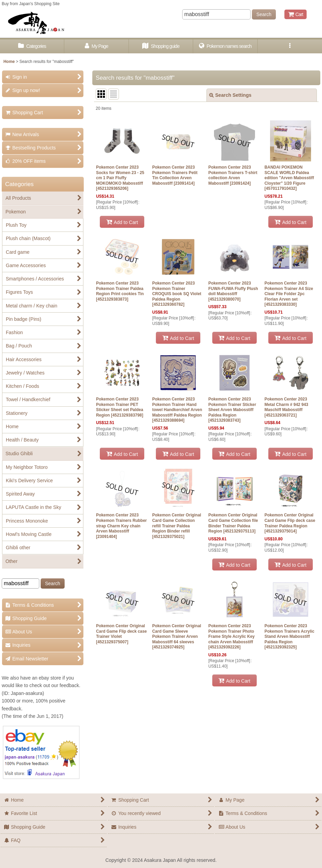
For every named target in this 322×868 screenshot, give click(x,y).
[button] (290, 46)
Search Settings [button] (230, 95)
